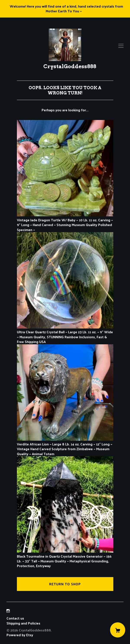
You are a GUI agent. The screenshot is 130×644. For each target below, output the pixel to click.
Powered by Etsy (20, 635)
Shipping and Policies (23, 623)
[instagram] (8, 611)
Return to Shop (65, 584)
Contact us (15, 618)
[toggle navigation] (121, 46)
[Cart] (118, 630)
